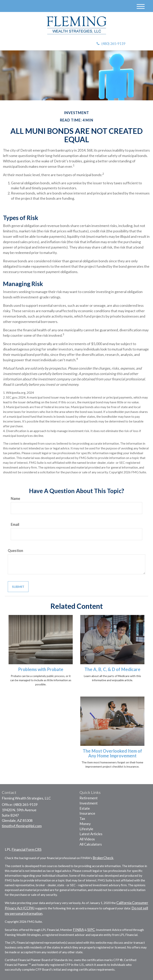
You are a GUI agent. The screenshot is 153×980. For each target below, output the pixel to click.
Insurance (87, 813)
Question (15, 551)
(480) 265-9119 (111, 43)
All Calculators (91, 844)
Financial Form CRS (26, 849)
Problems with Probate (41, 669)
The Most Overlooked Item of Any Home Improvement (112, 753)
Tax (82, 818)
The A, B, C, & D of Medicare (112, 669)
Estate (85, 808)
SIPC (91, 930)
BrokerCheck (103, 858)
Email (15, 524)
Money (85, 824)
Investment (89, 803)
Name (15, 498)
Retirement (89, 798)
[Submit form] (18, 587)
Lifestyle (86, 829)
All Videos (87, 839)
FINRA (78, 930)
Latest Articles (91, 834)
